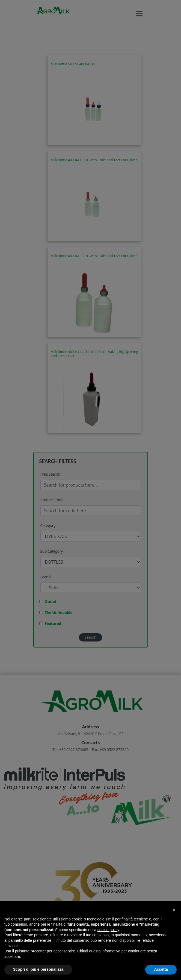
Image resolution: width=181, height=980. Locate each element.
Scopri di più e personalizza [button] (38, 969)
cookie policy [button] (108, 930)
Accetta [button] (161, 969)
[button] (174, 910)
